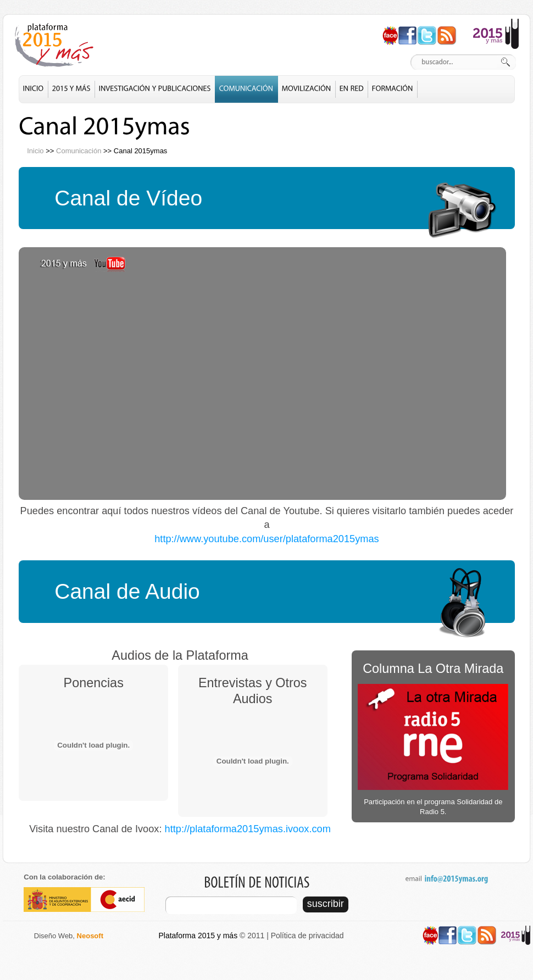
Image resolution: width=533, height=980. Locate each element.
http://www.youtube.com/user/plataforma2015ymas (266, 539)
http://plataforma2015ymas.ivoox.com (248, 829)
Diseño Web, (69, 936)
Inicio (35, 151)
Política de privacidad (307, 936)
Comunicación (79, 151)
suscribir (326, 904)
